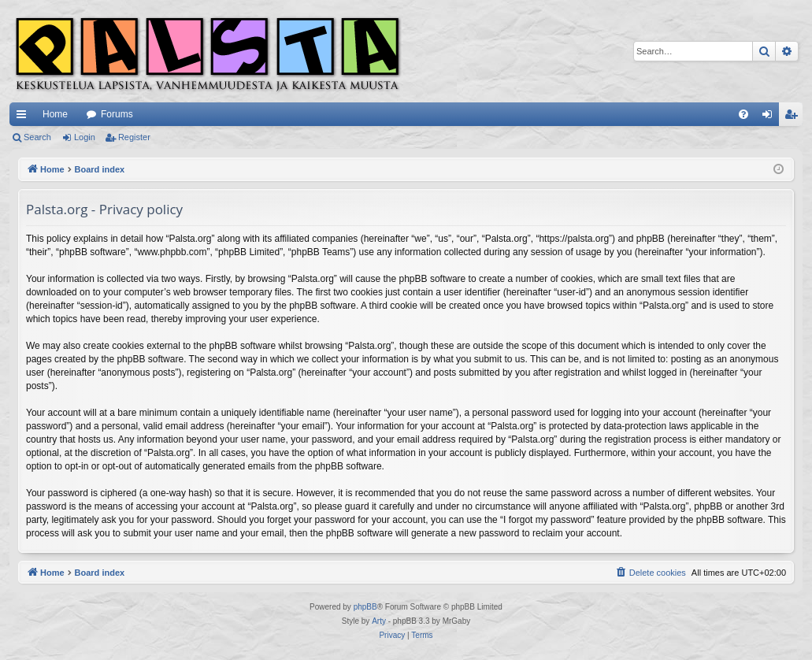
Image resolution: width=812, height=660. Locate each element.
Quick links (24, 117)
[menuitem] (743, 114)
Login (85, 137)
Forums (117, 114)
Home (55, 114)
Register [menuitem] (794, 117)
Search (37, 137)
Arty (379, 621)
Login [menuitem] (771, 117)
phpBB (365, 607)
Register (134, 137)
